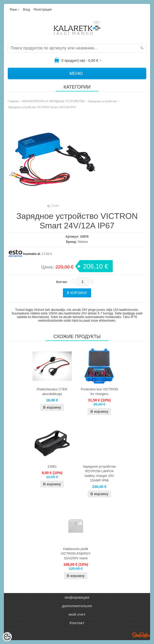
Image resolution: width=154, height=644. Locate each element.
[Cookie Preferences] (7, 637)
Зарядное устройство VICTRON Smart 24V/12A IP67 (42, 107)
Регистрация (43, 10)
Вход (26, 10)
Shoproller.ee (141, 635)
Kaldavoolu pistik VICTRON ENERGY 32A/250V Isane (76, 553)
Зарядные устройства (102, 101)
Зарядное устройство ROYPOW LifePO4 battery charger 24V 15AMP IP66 (99, 473)
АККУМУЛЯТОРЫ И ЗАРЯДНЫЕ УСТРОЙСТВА (53, 101)
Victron (83, 242)
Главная (13, 101)
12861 (52, 466)
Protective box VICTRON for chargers (99, 392)
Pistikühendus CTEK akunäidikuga (52, 392)
